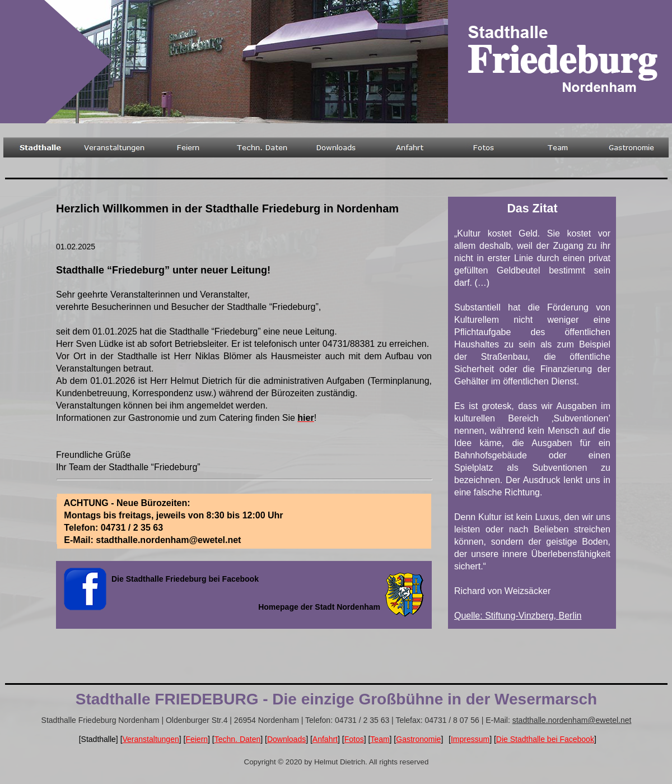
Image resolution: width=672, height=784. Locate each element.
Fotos (354, 739)
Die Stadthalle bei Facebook (545, 739)
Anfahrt (325, 739)
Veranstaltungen (151, 739)
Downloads (286, 739)
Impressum (470, 739)
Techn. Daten (238, 739)
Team (380, 739)
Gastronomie (418, 739)
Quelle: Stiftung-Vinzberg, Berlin (518, 616)
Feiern (197, 739)
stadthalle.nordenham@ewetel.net (572, 720)
